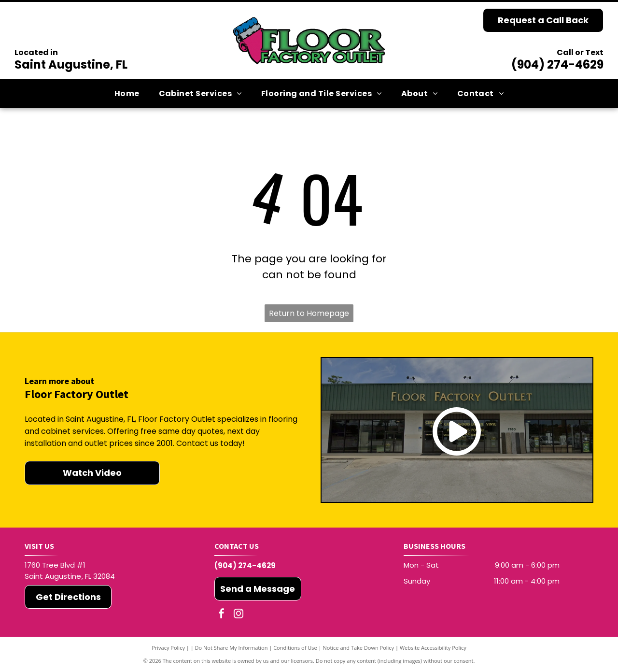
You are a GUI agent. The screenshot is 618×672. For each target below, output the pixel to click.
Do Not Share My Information (232, 648)
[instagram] (239, 615)
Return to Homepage (309, 313)
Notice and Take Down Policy (359, 648)
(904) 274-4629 (557, 64)
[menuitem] (127, 94)
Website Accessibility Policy (433, 648)
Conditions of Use (295, 648)
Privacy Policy (168, 648)
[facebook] (222, 615)
